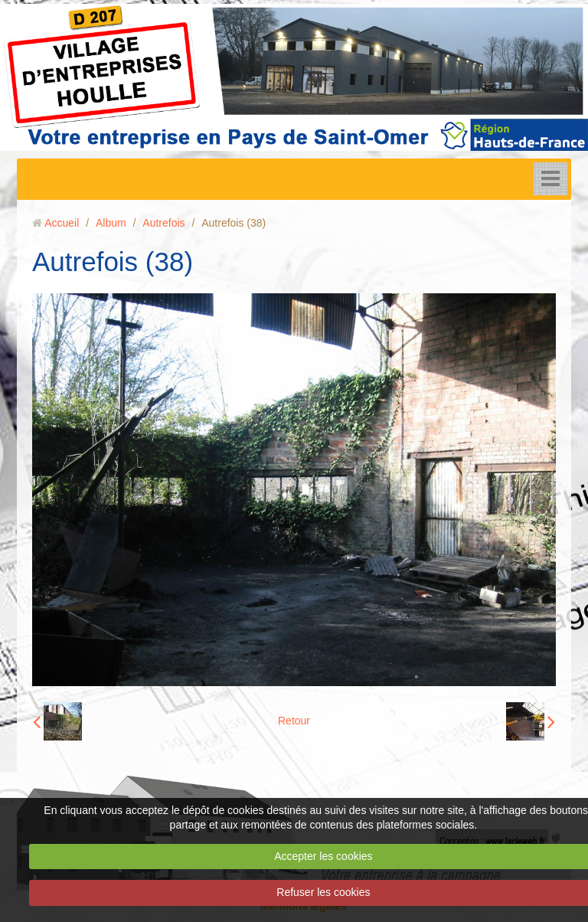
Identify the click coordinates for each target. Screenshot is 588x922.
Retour (294, 721)
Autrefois (163, 223)
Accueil (62, 223)
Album (111, 223)
